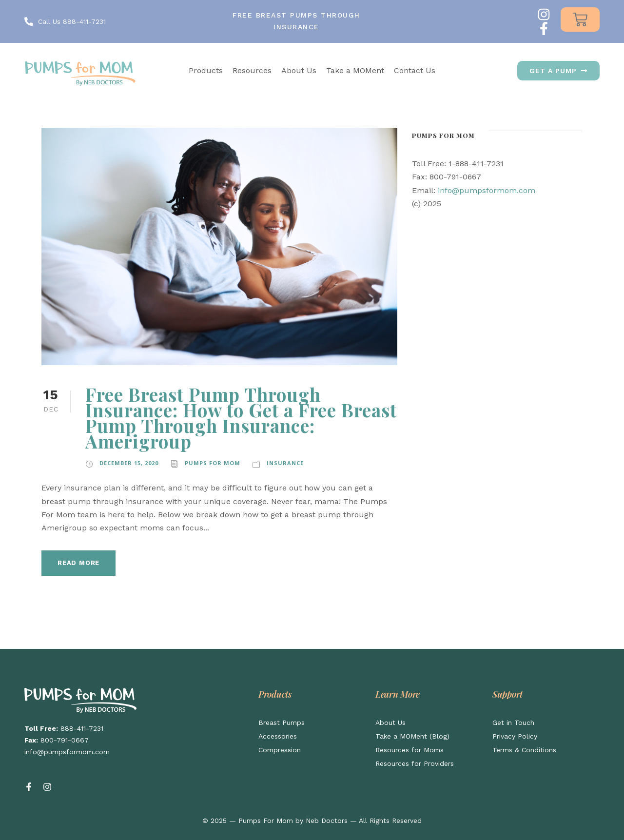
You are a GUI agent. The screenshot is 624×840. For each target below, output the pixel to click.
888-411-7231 (82, 728)
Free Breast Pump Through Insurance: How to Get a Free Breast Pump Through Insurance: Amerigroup (241, 418)
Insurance (285, 463)
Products (206, 70)
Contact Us (415, 70)
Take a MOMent (355, 70)
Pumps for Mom (213, 463)
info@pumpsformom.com (487, 190)
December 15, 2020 (129, 463)
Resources (252, 70)
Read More (78, 563)
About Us (299, 70)
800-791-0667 (65, 740)
